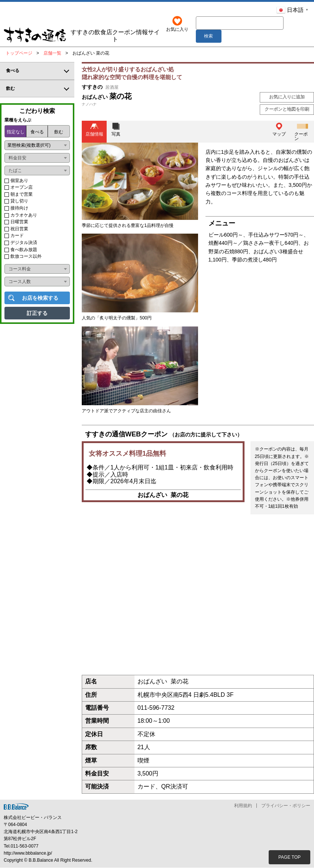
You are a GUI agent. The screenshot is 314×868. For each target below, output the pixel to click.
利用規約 (243, 806)
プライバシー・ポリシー (286, 806)
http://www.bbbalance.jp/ (28, 854)
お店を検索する (40, 298)
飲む (59, 132)
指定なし (16, 132)
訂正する (37, 313)
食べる (37, 132)
